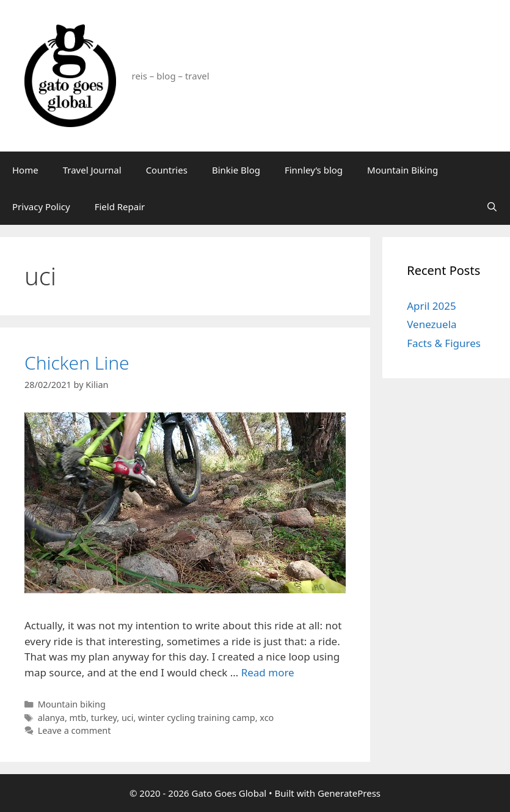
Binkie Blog (236, 170)
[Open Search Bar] (492, 207)
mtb (78, 718)
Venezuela (432, 324)
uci (128, 718)
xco (267, 718)
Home (25, 170)
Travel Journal (92, 170)
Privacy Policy (41, 207)
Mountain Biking (403, 170)
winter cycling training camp (197, 718)
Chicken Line (77, 363)
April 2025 (431, 306)
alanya (51, 718)
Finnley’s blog (314, 170)
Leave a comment (75, 730)
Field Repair (120, 207)
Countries (167, 170)
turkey (104, 718)
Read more (268, 672)
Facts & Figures (444, 343)
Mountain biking (72, 704)
